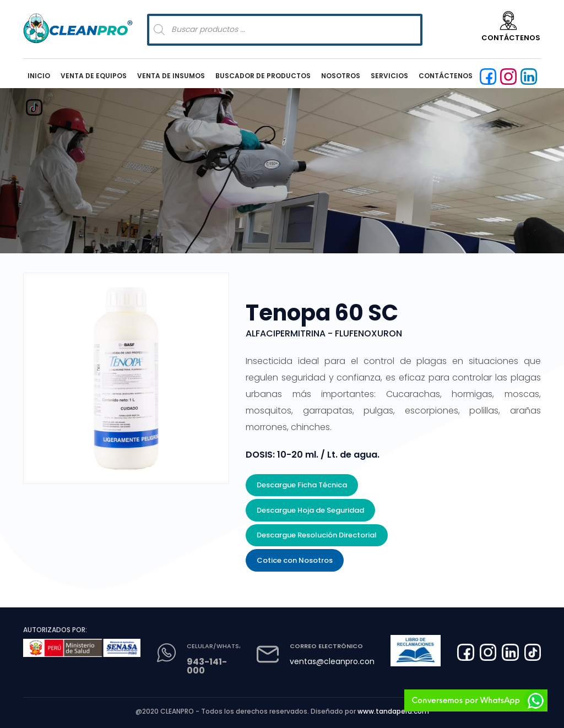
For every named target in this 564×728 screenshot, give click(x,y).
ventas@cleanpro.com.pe (340, 661)
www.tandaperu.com (393, 711)
